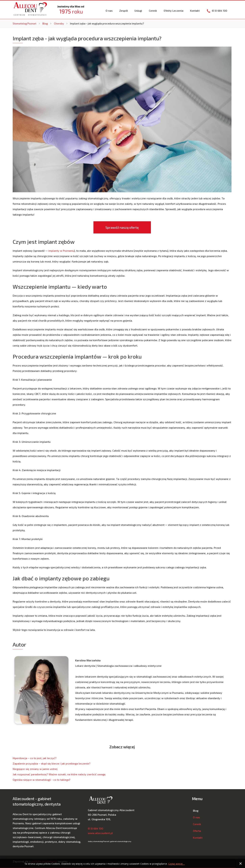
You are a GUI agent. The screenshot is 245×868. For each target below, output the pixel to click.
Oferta (197, 831)
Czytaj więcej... (177, 864)
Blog (45, 23)
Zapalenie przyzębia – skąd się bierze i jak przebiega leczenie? (52, 763)
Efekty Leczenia (174, 11)
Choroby (59, 23)
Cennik (153, 11)
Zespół (124, 11)
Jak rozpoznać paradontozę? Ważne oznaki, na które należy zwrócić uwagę (59, 774)
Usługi (138, 11)
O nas (109, 11)
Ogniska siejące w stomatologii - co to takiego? (42, 780)
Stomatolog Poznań (24, 23)
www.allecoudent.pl (100, 833)
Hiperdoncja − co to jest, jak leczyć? (35, 758)
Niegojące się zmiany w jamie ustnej (35, 769)
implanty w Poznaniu (61, 251)
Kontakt (195, 11)
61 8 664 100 (96, 828)
